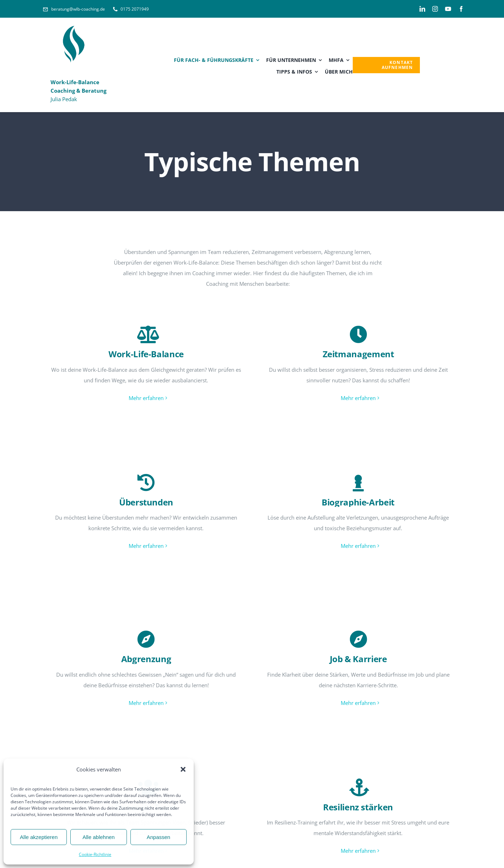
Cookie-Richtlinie (95, 854)
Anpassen (159, 837)
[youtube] (448, 9)
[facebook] (461, 9)
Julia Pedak (78, 91)
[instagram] (435, 9)
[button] (183, 769)
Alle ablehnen (99, 837)
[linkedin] (422, 9)
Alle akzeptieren (39, 837)
